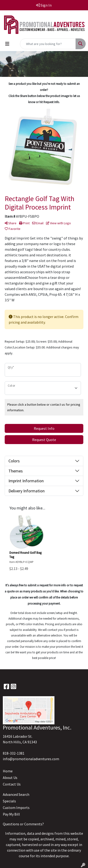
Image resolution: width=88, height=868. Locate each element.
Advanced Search (16, 794)
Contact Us (12, 784)
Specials (9, 801)
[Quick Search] (48, 44)
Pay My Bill (11, 814)
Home (8, 771)
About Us (10, 778)
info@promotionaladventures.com (31, 759)
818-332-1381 (14, 753)
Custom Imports (16, 808)
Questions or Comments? (23, 824)
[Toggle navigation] (7, 44)
